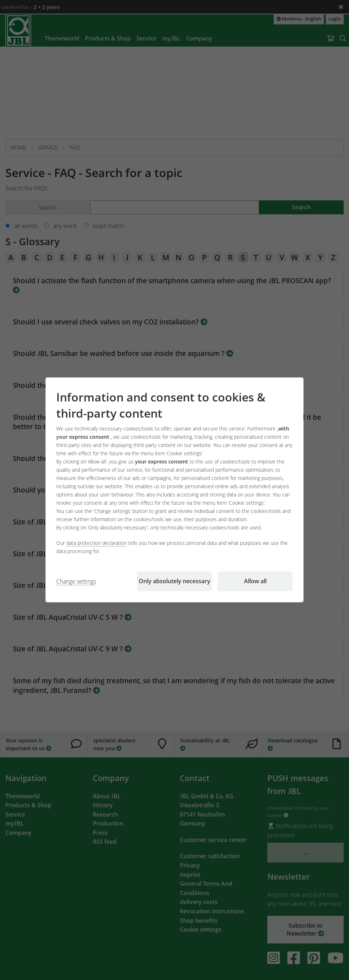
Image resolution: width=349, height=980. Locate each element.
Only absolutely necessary (174, 581)
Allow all (255, 581)
